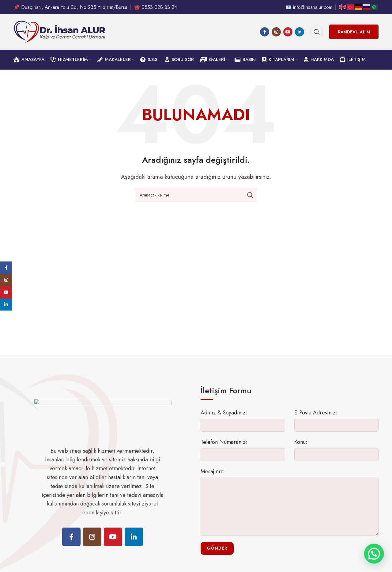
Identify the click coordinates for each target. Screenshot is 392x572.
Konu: (301, 448)
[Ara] (317, 35)
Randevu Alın (354, 35)
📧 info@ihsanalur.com (309, 8)
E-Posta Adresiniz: (316, 418)
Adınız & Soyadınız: (224, 418)
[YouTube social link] (288, 35)
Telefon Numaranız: (224, 448)
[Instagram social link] (276, 35)
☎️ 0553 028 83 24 (155, 8)
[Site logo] (59, 35)
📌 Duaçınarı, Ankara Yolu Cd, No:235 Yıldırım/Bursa (70, 8)
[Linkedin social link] (300, 35)
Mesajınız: (213, 477)
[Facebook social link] (265, 35)
